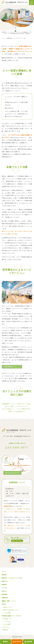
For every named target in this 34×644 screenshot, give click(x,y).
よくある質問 (7, 613)
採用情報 (28, 642)
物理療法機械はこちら (10, 367)
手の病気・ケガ (7, 619)
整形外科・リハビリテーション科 (12, 578)
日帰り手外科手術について (11, 610)
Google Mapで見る (12, 473)
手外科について (7, 607)
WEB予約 (17, 642)
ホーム (4, 571)
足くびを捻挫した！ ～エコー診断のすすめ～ (17, 409)
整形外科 (5, 630)
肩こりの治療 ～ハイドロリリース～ (17, 406)
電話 (6, 642)
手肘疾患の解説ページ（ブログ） (12, 616)
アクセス (4, 588)
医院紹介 (4, 585)
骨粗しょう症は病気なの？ (17, 411)
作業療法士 (5, 598)
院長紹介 (4, 575)
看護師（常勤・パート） (9, 601)
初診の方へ (5, 581)
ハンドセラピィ (7, 622)
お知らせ (4, 591)
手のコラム (6, 627)
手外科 (4, 604)
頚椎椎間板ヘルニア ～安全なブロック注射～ (17, 404)
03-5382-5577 (17, 445)
